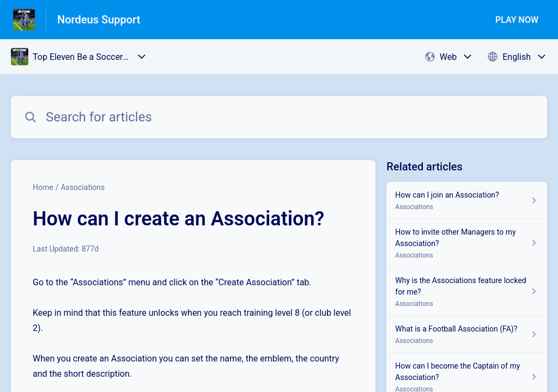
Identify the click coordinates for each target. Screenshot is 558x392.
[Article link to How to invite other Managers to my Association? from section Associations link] (467, 243)
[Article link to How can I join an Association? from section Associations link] (467, 200)
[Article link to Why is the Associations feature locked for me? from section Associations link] (467, 292)
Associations (83, 187)
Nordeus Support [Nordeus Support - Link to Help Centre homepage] (99, 20)
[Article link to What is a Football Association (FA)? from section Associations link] (467, 334)
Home (43, 187)
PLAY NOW (517, 20)
